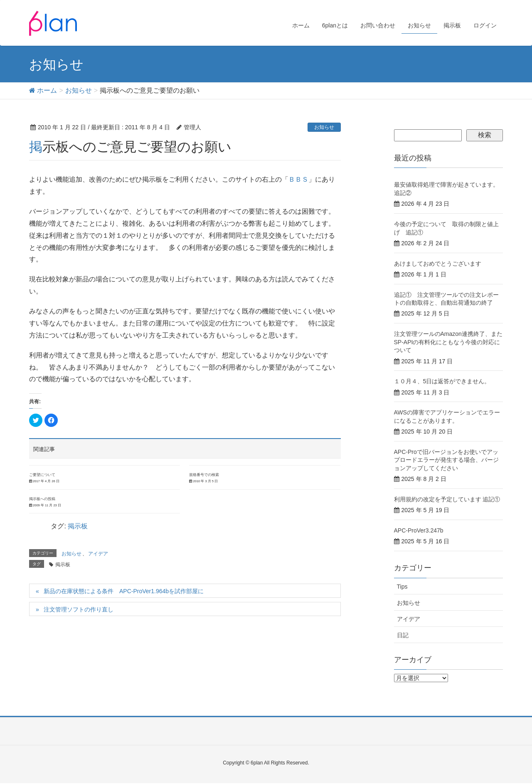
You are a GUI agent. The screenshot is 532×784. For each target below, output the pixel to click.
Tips (402, 587)
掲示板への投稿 (42, 499)
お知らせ (324, 127)
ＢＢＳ (298, 179)
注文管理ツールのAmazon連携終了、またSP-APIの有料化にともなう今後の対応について (448, 342)
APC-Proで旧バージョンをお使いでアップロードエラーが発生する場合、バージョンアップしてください (446, 460)
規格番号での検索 (204, 475)
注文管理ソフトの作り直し (79, 609)
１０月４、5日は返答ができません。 (442, 381)
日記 (403, 635)
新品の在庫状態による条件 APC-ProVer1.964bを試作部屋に (124, 591)
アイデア (98, 554)
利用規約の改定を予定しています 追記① (447, 499)
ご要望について (42, 475)
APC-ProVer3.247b (419, 530)
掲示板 (78, 526)
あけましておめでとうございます (438, 264)
